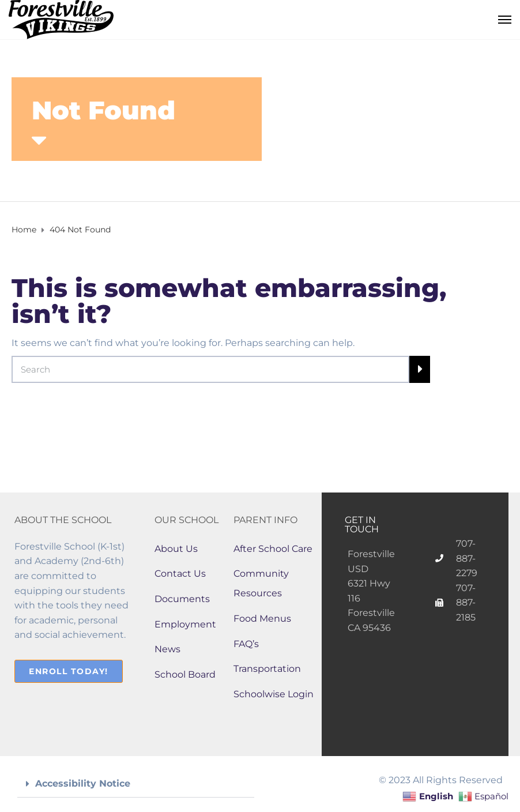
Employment (185, 624)
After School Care (273, 549)
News (167, 649)
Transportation (267, 669)
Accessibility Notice (83, 783)
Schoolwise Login (274, 694)
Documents (182, 599)
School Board (185, 674)
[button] (136, 784)
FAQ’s (246, 644)
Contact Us (180, 574)
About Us (176, 549)
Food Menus (262, 619)
